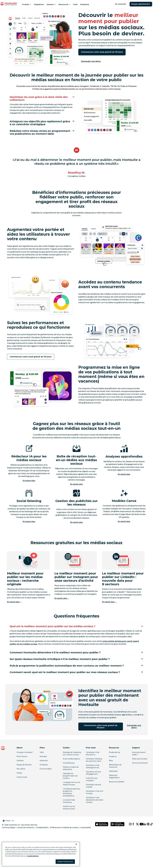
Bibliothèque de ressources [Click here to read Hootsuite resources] (115, 773)
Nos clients (21, 776)
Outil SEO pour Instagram (92, 786)
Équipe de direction (24, 772)
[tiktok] (150, 831)
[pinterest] (147, 831)
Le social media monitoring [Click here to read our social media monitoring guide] (69, 808)
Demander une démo (91, 61)
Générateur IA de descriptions (93, 760)
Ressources (64, 4)
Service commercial (140, 770)
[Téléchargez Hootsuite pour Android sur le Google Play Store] (117, 831)
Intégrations (39, 4)
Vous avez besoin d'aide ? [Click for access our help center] (139, 760)
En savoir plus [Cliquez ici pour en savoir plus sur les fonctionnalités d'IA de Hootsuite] (29, 486)
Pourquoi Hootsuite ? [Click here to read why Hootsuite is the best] (25, 759)
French (8, 828)
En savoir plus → (14, 607)
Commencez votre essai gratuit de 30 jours (102, 52)
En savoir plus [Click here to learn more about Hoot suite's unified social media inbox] (76, 489)
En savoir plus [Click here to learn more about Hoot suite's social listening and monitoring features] (29, 527)
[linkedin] (143, 831)
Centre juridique (9, 834)
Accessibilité (86, 834)
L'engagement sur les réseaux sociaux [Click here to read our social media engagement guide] (71, 790)
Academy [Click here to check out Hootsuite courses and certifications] (113, 763)
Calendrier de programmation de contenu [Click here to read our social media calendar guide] (70, 783)
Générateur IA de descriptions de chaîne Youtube (95, 807)
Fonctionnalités (46, 776)
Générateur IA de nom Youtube (95, 799)
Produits (27, 4)
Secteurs (51, 4)
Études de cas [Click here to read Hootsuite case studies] (114, 759)
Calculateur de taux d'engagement (93, 780)
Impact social (22, 784)
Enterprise (85, 4)
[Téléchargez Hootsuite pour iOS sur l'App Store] (102, 831)
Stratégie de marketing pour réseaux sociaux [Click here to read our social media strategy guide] (72, 760)
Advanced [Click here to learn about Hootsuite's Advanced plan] (44, 767)
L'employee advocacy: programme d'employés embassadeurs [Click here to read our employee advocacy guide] (72, 799)
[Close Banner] (76, 844)
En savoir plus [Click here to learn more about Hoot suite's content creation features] (124, 527)
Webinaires (113, 778)
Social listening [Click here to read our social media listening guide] (69, 770)
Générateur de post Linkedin (93, 793)
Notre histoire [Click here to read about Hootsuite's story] (22, 763)
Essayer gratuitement (141, 4)
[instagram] (129, 831)
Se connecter (121, 4)
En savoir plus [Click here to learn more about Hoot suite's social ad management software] (76, 528)
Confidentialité (42, 834)
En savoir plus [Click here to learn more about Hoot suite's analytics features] (124, 480)
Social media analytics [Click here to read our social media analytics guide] (71, 766)
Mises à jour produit (140, 766)
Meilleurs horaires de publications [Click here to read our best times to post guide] (71, 775)
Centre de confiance (25, 834)
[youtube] (140, 831)
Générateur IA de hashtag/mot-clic (93, 773)
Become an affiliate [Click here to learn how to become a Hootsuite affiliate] (117, 789)
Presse (19, 780)
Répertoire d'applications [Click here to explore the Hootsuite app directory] (114, 783)
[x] (136, 831)
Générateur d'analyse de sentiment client (94, 767)
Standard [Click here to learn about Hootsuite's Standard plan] (43, 763)
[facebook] (132, 831)
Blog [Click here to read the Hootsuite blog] (111, 767)
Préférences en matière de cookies (64, 834)
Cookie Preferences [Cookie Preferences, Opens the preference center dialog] (65, 862)
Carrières (20, 767)
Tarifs (75, 4)
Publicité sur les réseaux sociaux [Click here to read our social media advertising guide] (69, 814)
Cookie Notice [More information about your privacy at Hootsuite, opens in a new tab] (33, 856)
